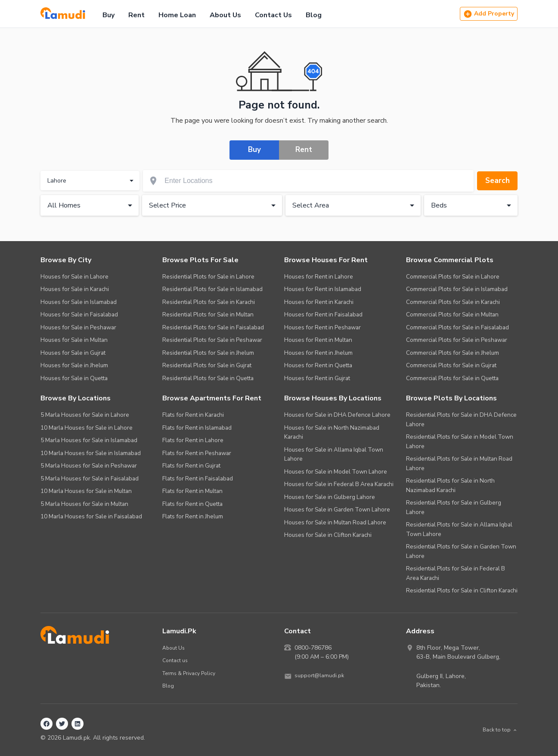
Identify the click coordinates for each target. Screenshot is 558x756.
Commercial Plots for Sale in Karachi (453, 302)
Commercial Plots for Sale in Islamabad (457, 289)
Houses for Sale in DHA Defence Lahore (337, 415)
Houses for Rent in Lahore (319, 277)
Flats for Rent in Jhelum (193, 516)
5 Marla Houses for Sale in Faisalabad (90, 479)
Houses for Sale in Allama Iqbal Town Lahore (334, 454)
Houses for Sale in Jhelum (74, 365)
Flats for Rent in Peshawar (197, 453)
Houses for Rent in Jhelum (318, 353)
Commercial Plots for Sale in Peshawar (457, 340)
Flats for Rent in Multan (192, 491)
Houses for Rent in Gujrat (317, 378)
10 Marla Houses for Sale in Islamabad (91, 453)
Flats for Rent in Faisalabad (198, 479)
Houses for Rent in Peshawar (322, 327)
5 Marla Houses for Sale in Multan (84, 504)
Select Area (355, 206)
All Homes (91, 206)
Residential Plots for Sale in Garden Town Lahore (461, 551)
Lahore (91, 182)
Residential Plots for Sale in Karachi (209, 302)
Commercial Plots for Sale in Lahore (453, 277)
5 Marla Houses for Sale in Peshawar (89, 466)
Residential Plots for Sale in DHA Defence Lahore (461, 420)
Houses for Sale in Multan (74, 340)
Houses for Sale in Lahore (74, 277)
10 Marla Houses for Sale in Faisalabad (91, 516)
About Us (225, 15)
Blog (314, 15)
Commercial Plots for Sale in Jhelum (453, 353)
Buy (108, 15)
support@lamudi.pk (321, 676)
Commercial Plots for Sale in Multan (452, 314)
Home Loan (177, 15)
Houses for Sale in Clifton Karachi (328, 535)
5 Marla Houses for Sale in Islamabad (89, 440)
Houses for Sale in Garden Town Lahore (337, 510)
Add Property (489, 14)
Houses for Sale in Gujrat (73, 353)
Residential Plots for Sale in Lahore (208, 277)
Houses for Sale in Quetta (74, 378)
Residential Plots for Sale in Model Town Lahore (460, 442)
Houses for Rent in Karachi (319, 302)
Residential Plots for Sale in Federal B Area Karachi (456, 573)
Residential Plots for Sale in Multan (208, 314)
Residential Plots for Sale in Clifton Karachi (462, 590)
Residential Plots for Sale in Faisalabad (213, 327)
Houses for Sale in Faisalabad (79, 314)
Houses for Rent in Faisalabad (323, 314)
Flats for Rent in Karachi (193, 415)
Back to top (498, 730)
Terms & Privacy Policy (192, 673)
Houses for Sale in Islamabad (79, 302)
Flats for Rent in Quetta (192, 504)
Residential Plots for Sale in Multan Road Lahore (459, 463)
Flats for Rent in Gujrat (191, 466)
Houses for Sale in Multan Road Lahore (335, 522)
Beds (473, 206)
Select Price (214, 206)
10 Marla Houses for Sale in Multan (86, 491)
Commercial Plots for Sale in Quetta (452, 378)
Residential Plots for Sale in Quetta (208, 378)
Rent (136, 15)
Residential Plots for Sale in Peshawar (212, 340)
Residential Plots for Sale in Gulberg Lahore (454, 507)
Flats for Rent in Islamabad (197, 428)
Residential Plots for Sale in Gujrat (207, 365)
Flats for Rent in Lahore (193, 440)
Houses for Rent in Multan (318, 340)
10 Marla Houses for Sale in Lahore (87, 428)
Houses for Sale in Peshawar (78, 327)
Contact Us (273, 15)
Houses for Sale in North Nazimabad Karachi (332, 432)
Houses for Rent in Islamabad (323, 289)
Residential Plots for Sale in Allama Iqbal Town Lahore (459, 529)
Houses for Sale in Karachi (75, 289)
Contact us (176, 660)
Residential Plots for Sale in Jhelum (208, 353)
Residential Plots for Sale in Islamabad (212, 289)
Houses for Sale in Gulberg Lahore (330, 497)
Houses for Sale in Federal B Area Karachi (339, 484)
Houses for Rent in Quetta (318, 365)
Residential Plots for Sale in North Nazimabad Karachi (450, 485)
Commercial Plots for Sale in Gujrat (451, 365)
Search (495, 181)
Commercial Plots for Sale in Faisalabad (457, 327)
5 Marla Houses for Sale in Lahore (85, 415)
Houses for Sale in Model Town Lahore (336, 472)
